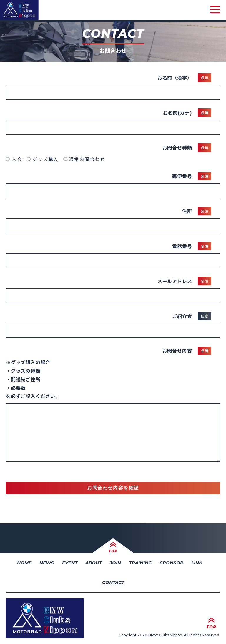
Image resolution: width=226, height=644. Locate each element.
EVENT (70, 563)
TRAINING (141, 563)
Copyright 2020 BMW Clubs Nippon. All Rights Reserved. (169, 635)
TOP (113, 551)
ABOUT (94, 563)
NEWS (47, 563)
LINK (197, 563)
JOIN (115, 563)
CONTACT (113, 582)
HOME (24, 563)
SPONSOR (172, 563)
